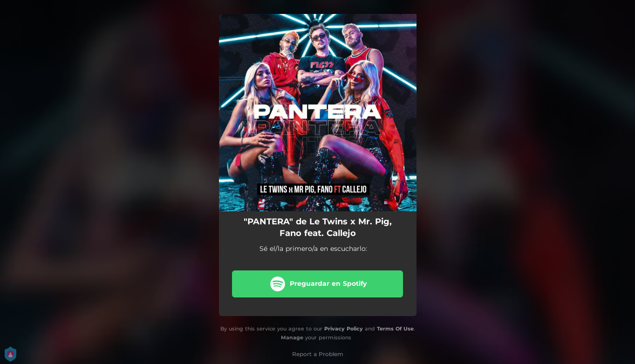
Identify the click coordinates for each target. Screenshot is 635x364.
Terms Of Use (395, 329)
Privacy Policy (344, 329)
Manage (292, 337)
